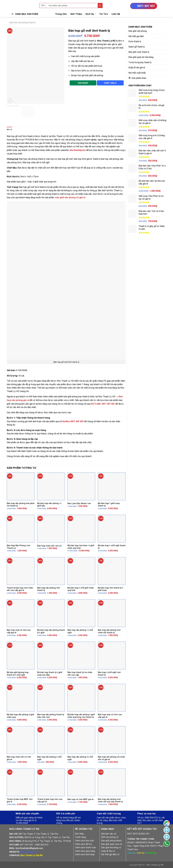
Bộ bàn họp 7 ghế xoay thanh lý (109, 505)
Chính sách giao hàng (85, 851)
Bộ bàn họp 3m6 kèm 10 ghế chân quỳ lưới (81, 547)
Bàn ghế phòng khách (111, 841)
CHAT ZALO (110, 83)
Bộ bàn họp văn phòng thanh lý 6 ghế (51, 631)
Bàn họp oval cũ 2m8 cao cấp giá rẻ (19, 631)
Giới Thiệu (76, 14)
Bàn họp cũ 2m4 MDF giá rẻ (80, 799)
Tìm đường (151, 853)
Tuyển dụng (80, 837)
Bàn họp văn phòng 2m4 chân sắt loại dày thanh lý (110, 800)
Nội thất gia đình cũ (110, 854)
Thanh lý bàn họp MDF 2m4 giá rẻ (20, 800)
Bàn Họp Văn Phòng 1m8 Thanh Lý (18, 547)
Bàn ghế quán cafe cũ (112, 844)
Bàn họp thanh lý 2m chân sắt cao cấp (80, 674)
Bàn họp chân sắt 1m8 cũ (49, 546)
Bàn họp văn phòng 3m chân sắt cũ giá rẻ (111, 758)
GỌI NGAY (83, 83)
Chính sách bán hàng (85, 854)
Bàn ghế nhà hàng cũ (111, 847)
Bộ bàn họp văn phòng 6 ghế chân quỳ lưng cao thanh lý (81, 716)
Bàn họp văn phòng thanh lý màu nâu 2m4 (51, 716)
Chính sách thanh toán (85, 847)
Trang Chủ (61, 14)
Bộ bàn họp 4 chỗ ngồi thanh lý (112, 547)
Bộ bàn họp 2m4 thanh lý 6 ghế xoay (110, 589)
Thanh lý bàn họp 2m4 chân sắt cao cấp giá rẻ (20, 589)
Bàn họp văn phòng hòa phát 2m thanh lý (21, 505)
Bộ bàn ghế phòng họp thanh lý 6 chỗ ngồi (18, 674)
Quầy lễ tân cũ (108, 851)
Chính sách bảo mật (84, 841)
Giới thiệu (79, 834)
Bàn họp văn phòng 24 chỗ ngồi (80, 758)
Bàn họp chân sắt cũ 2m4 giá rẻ (19, 758)
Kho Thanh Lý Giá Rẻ (32, 855)
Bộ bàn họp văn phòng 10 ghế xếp (49, 505)
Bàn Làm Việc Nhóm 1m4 (79, 503)
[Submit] (100, 5)
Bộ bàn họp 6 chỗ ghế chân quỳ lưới (81, 589)
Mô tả (9, 129)
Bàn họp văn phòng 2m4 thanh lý (49, 589)
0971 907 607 (146, 6)
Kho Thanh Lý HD (106, 41)
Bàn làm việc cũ (109, 834)
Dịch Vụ (91, 14)
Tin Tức (104, 14)
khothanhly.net (28, 852)
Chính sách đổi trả (83, 844)
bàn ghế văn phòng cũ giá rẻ (70, 197)
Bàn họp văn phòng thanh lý (23, 22)
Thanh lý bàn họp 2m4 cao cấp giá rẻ (50, 800)
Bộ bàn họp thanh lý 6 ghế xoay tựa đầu (50, 674)
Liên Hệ (116, 14)
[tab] (9, 130)
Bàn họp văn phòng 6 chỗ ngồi (49, 758)
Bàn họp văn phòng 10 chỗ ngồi (80, 631)
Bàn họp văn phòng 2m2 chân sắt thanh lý (109, 631)
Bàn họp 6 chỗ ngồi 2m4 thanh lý (109, 674)
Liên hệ (140, 853)
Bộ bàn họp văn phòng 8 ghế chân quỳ (20, 716)
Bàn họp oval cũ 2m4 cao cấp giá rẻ (110, 716)
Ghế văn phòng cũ (110, 837)
